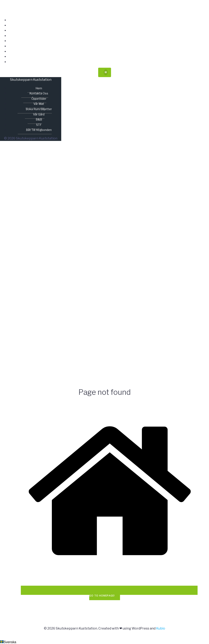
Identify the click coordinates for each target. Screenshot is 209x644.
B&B (109, 51)
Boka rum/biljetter (109, 41)
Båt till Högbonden (109, 62)
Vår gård (109, 46)
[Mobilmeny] (105, 72)
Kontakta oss (109, 25)
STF (109, 57)
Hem (109, 20)
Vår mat (109, 36)
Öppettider (109, 30)
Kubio (161, 628)
